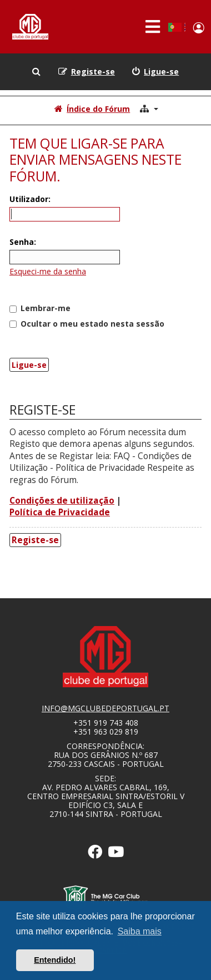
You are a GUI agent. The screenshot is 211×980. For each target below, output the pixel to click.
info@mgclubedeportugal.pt (105, 708)
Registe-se (35, 540)
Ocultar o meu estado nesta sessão (87, 324)
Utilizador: (30, 199)
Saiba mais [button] (140, 931)
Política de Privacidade (60, 512)
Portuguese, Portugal (175, 27)
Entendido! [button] (55, 960)
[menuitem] (155, 72)
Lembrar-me (40, 308)
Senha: (23, 242)
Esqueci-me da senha (48, 271)
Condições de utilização (62, 501)
